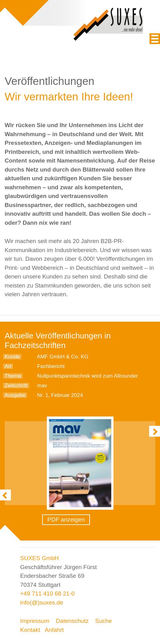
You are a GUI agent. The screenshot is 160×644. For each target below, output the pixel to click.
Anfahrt (54, 630)
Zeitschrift (16, 386)
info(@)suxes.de (42, 603)
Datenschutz (72, 621)
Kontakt (30, 630)
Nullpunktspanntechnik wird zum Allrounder (88, 376)
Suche (104, 621)
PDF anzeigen (66, 520)
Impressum (35, 621)
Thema (13, 376)
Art (8, 366)
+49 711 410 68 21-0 (47, 593)
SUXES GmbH (40, 558)
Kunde (12, 357)
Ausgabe (15, 395)
